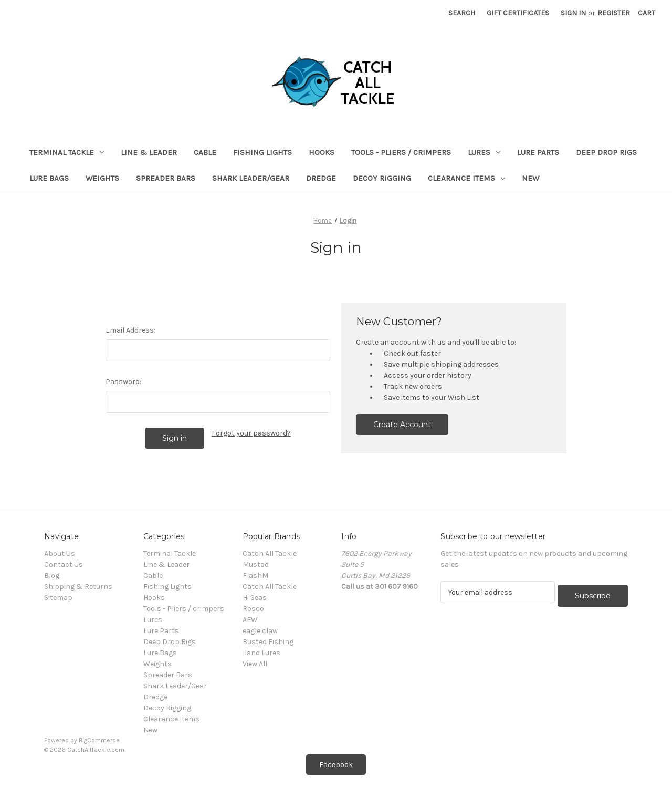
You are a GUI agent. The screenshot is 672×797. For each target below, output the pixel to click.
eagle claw (260, 631)
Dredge (321, 178)
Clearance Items (466, 178)
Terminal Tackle (67, 152)
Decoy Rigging (382, 178)
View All (255, 664)
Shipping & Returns (78, 587)
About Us (60, 553)
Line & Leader (149, 152)
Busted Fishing (268, 642)
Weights (102, 178)
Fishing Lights (262, 152)
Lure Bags (49, 178)
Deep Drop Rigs (606, 152)
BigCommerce (99, 740)
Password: (123, 382)
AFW (250, 620)
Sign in (573, 13)
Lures (484, 152)
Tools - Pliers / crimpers (401, 152)
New (531, 178)
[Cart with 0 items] (647, 13)
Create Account (402, 425)
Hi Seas (255, 598)
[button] (336, 765)
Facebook (336, 765)
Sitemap (58, 598)
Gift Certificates (518, 13)
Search (462, 13)
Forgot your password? (251, 433)
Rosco (253, 609)
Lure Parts (538, 152)
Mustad (256, 565)
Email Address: (130, 330)
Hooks (322, 152)
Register (614, 13)
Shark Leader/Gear (251, 178)
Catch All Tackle (270, 553)
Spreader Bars (166, 178)
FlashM (255, 576)
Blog (52, 576)
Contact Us (64, 565)
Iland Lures (261, 653)
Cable (205, 152)
